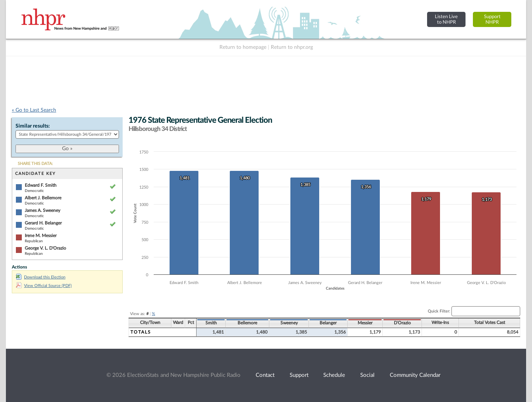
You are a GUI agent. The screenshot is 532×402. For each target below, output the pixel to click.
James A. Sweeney (42, 210)
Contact (265, 375)
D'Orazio (402, 323)
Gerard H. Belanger (43, 223)
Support (299, 375)
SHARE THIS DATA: (35, 164)
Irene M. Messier (41, 236)
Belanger (328, 323)
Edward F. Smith (41, 185)
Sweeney (289, 323)
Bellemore (247, 323)
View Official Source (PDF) (44, 286)
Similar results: (33, 126)
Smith (211, 323)
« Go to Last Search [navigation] (34, 110)
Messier (365, 323)
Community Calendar (415, 375)
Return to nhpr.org (292, 47)
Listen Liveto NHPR (446, 19)
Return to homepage (243, 47)
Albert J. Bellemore (43, 198)
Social (367, 375)
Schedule (334, 375)
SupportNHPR (492, 19)
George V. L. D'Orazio (45, 248)
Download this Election (41, 277)
